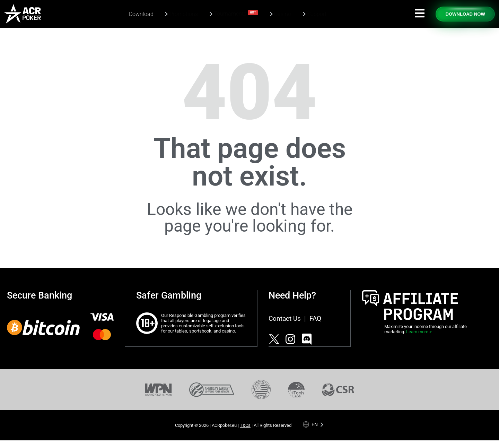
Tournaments (236, 13)
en (315, 424)
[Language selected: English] (313, 424)
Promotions (184, 14)
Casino (283, 14)
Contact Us (285, 318)
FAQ (315, 318)
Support (317, 14)
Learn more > (419, 332)
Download (141, 14)
